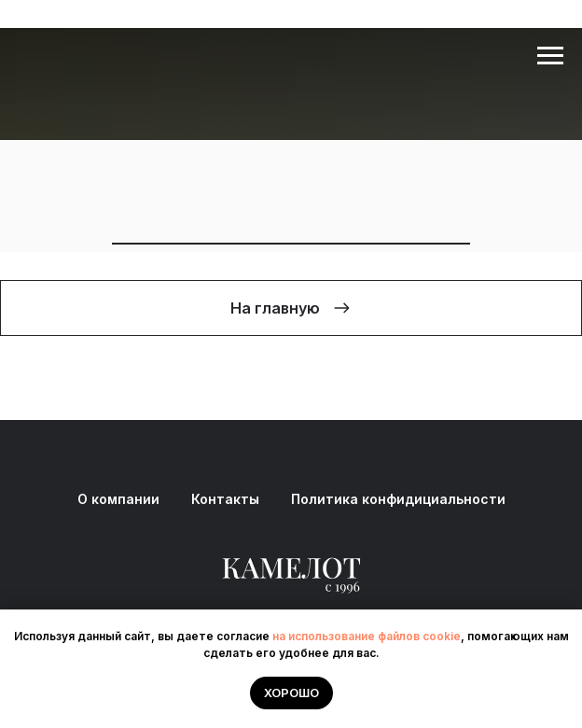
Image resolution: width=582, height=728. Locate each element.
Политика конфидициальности (398, 499)
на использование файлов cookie (367, 636)
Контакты (225, 499)
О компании (118, 499)
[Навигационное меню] (550, 56)
